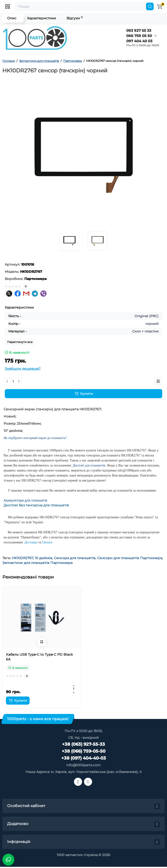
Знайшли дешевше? (23, 369)
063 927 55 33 (139, 30)
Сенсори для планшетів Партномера (130, 558)
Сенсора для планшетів (75, 558)
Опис (12, 18)
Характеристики (42, 18)
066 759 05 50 (139, 36)
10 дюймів (44, 558)
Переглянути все (20, 342)
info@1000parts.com (83, 765)
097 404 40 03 (139, 41)
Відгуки (75, 18)
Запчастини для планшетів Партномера (37, 563)
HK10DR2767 (23, 558)
